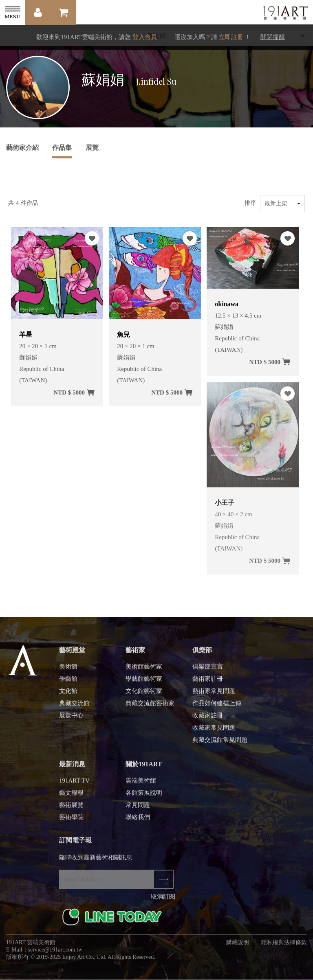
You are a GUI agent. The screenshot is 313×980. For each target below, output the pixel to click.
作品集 (62, 148)
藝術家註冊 (208, 682)
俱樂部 (202, 653)
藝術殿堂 (72, 653)
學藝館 (68, 682)
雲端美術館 (141, 784)
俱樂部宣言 (208, 670)
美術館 (68, 670)
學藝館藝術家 (144, 682)
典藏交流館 (74, 706)
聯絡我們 (138, 820)
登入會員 (145, 37)
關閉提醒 (273, 37)
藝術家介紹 (22, 148)
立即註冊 (231, 37)
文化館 (68, 694)
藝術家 (135, 653)
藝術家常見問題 (214, 694)
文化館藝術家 (144, 694)
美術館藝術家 (144, 670)
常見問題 (138, 808)
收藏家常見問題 (214, 731)
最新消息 (72, 767)
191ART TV (74, 784)
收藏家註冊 (208, 719)
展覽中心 (71, 719)
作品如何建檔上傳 (217, 706)
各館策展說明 (144, 796)
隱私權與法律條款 (284, 946)
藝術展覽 (71, 808)
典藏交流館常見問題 (220, 743)
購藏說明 (238, 946)
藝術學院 (71, 820)
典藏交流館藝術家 (150, 706)
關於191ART (144, 767)
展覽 (92, 148)
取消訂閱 (163, 900)
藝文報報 (71, 796)
